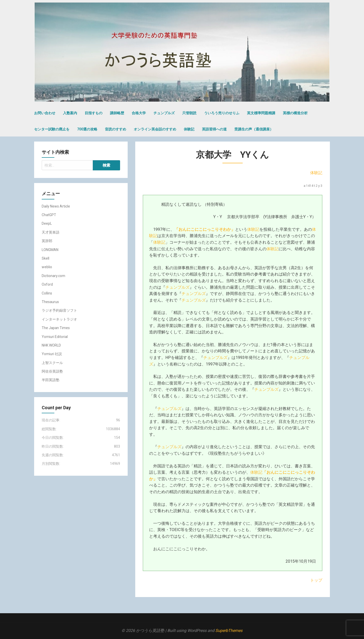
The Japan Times (56, 328)
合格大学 (139, 113)
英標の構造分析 (295, 113)
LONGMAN (50, 250)
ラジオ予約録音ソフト (59, 310)
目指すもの (94, 113)
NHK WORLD (51, 345)
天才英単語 (51, 232)
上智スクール (52, 363)
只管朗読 (189, 113)
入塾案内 (70, 113)
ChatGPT (49, 215)
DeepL (47, 223)
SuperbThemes (229, 631)
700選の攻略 (87, 129)
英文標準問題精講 (261, 113)
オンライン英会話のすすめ (155, 129)
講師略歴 (117, 113)
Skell (45, 258)
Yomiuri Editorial (55, 337)
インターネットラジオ (59, 319)
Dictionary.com (53, 276)
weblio (47, 267)
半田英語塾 (51, 380)
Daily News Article (56, 206)
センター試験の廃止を (52, 129)
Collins (47, 293)
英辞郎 (47, 241)
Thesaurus (50, 302)
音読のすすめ (116, 129)
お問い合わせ (45, 113)
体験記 (189, 129)
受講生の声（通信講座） (254, 129)
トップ (316, 580)
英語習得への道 (214, 129)
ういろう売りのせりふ (222, 113)
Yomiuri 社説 (52, 354)
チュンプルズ (164, 113)
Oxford (47, 284)
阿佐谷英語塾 (52, 371)
